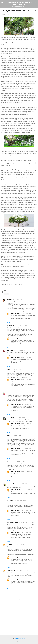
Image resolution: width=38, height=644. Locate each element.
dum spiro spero (16, 313)
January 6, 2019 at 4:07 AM (26, 579)
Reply (8, 323)
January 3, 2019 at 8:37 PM (26, 404)
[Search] (36, 3)
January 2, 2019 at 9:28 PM (18, 300)
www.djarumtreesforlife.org (20, 148)
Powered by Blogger (19, 638)
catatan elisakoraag (12, 484)
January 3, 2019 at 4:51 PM (16, 370)
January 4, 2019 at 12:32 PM (19, 545)
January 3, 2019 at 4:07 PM (19, 350)
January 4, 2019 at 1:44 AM (20, 501)
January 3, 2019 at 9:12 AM (21, 326)
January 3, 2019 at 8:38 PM (26, 448)
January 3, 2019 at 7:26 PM (20, 418)
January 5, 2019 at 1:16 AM (22, 571)
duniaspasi (10, 300)
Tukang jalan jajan (12, 571)
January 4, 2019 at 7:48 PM (26, 557)
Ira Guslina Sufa (11, 326)
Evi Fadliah (10, 545)
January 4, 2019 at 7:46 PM (26, 510)
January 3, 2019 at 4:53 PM (19, 393)
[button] (36, 11)
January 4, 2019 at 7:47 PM (26, 532)
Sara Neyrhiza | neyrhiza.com (15, 523)
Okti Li (9, 436)
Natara (9, 370)
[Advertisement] (19, 623)
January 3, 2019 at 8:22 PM (16, 436)
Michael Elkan (22, 641)
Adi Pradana (10, 350)
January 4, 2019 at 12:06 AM (23, 484)
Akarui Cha (10, 393)
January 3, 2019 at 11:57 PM (19, 462)
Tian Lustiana (10, 418)
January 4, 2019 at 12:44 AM (26, 472)
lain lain (6, 294)
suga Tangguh (11, 501)
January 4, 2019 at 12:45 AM (26, 490)
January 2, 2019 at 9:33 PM (26, 314)
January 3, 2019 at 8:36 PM (26, 380)
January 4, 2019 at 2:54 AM (28, 523)
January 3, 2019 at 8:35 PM (26, 338)
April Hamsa (10, 462)
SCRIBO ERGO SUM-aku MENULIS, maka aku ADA (19, 3)
